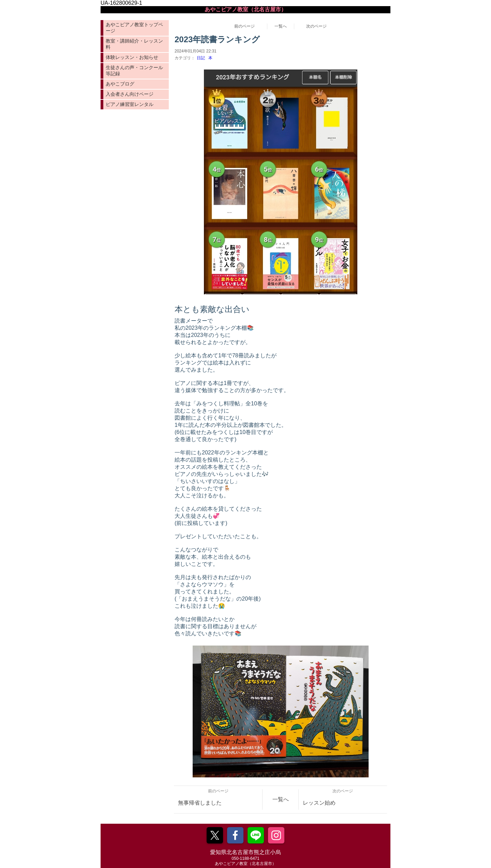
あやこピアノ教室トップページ (134, 28)
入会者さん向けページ (130, 94)
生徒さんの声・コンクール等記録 (134, 71)
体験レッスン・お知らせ (132, 57)
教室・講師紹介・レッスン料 (134, 44)
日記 (201, 58)
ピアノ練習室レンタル (130, 104)
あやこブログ (120, 84)
